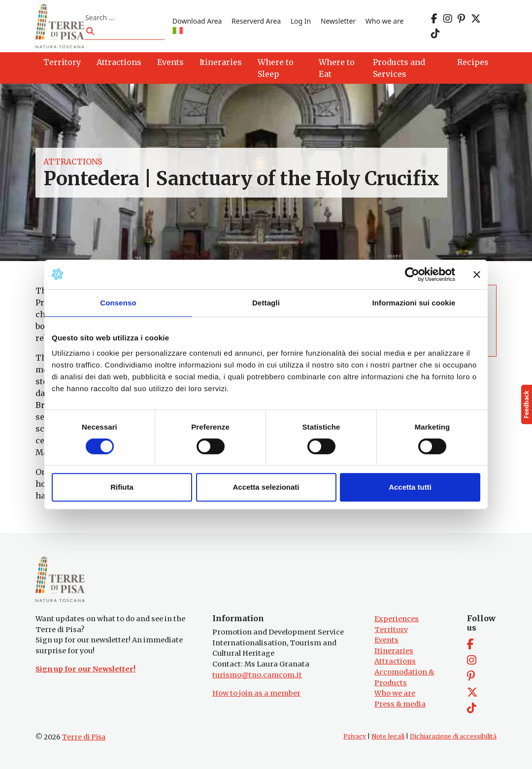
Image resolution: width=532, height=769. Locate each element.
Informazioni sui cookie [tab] (414, 303)
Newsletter (338, 21)
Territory (391, 630)
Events (386, 640)
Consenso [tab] (118, 303)
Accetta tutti (410, 487)
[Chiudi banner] (477, 274)
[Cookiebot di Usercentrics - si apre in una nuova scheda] (412, 274)
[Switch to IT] (178, 31)
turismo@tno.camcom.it (257, 675)
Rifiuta (122, 487)
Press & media (400, 704)
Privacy (355, 736)
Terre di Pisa (84, 737)
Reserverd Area (256, 21)
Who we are (385, 21)
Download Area (197, 21)
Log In (301, 21)
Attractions (73, 162)
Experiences (397, 619)
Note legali (388, 736)
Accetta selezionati (266, 487)
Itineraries (394, 651)
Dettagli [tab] (266, 303)
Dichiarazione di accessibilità (453, 736)
